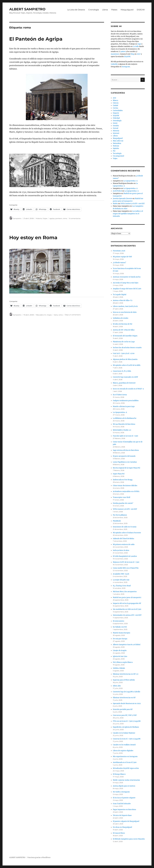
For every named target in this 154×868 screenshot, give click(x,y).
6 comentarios (75, 218)
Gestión (116, 126)
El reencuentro (119, 621)
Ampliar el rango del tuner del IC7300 (127, 289)
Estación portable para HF (123, 709)
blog (132, 54)
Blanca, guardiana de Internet (124, 383)
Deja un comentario (73, 315)
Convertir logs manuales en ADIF (125, 377)
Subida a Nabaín (119, 668)
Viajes (45, 218)
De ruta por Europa (120, 639)
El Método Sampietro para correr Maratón (129, 839)
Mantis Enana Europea (121, 633)
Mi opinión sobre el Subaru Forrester (127, 533)
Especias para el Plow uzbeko (124, 680)
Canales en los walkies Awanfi (124, 745)
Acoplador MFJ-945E (121, 574)
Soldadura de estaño (121, 318)
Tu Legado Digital (120, 295)
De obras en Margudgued (122, 827)
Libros (105, 10)
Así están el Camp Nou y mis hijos (126, 283)
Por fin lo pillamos (120, 515)
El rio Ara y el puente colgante (124, 798)
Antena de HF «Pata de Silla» (124, 330)
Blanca (115, 100)
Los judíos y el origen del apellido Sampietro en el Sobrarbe (128, 214)
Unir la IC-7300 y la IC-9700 (124, 353)
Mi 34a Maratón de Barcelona (124, 424)
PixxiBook (117, 521)
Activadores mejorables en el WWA (126, 491)
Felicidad (116, 118)
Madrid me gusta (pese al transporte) (127, 597)
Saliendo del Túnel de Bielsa (123, 539)
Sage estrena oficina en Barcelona (126, 450)
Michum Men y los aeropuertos (125, 592)
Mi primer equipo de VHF (122, 257)
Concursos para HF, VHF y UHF (125, 715)
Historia (39, 218)
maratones (115, 54)
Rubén (115, 204)
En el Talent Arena (120, 395)
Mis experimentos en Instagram (125, 757)
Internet (116, 133)
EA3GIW (141, 10)
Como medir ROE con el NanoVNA (126, 568)
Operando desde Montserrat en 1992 (127, 703)
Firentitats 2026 (119, 251)
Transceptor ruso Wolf (122, 497)
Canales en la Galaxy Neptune (124, 733)
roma (65, 218)
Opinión (116, 148)
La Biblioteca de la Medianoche (125, 418)
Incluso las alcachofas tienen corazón (127, 348)
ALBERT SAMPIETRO (27, 9)
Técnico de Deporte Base (122, 815)
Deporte (116, 113)
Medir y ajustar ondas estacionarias (126, 780)
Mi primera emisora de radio (124, 544)
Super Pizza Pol (119, 474)
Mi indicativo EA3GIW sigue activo (126, 768)
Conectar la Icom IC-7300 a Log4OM (127, 739)
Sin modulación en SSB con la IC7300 (127, 609)
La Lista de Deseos (76, 10)
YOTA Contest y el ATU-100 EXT (133, 204)
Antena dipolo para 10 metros (124, 786)
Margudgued (127, 10)
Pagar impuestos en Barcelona (124, 810)
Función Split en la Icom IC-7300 (125, 436)
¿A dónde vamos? (119, 263)
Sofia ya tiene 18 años (121, 550)
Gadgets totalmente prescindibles (126, 401)
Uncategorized (118, 156)
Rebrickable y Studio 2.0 (122, 430)
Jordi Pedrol (117, 191)
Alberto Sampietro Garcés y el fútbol (127, 645)
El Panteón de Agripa (36, 39)
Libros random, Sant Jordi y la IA (125, 306)
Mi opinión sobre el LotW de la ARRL (127, 365)
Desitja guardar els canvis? (123, 503)
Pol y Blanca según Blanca (123, 662)
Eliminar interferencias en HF (124, 698)
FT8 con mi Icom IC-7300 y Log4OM (127, 721)
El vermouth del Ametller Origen (125, 336)
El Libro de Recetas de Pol (122, 324)
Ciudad (115, 105)
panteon (59, 218)
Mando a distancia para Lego (124, 406)
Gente (115, 123)
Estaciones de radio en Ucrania (125, 527)
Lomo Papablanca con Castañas (125, 462)
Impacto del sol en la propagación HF (127, 603)
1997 (139, 54)
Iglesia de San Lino (120, 656)
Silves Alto (117, 686)
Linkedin (114, 64)
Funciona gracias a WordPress (39, 857)
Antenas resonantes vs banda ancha (127, 277)
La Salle (136, 46)
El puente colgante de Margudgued (126, 821)
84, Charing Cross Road (122, 586)
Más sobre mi (41, 315)
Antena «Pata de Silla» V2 (123, 300)
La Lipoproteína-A (130, 181)
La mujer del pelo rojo (121, 580)
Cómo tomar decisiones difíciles (125, 486)
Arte (114, 98)
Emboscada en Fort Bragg (123, 480)
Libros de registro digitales (123, 751)
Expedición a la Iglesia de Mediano (126, 727)
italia (56, 315)
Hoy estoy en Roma (33, 237)
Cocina (115, 108)
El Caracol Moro (119, 833)
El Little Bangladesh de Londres (125, 556)
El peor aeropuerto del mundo (124, 456)
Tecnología (117, 153)
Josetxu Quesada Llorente (123, 199)
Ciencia (116, 103)
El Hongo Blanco (119, 774)
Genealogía (117, 121)
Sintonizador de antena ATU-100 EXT (127, 615)
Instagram (126, 67)
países (123, 52)
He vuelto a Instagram (121, 792)
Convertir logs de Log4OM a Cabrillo (127, 692)
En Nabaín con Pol (120, 627)
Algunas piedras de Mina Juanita (125, 359)
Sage (139, 44)
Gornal (115, 128)
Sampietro (17, 218)
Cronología (94, 10)
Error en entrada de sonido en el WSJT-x (128, 389)
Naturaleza (117, 143)
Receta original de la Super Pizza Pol (126, 468)
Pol (114, 151)
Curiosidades (118, 111)
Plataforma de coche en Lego (124, 342)
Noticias (116, 146)
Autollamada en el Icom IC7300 (125, 762)
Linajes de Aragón (120, 650)
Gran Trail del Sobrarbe (122, 804)
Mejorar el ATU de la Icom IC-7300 (126, 562)
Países (114, 10)
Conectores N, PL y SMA (122, 371)
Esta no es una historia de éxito (125, 312)
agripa (52, 218)
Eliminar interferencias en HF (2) (126, 674)
